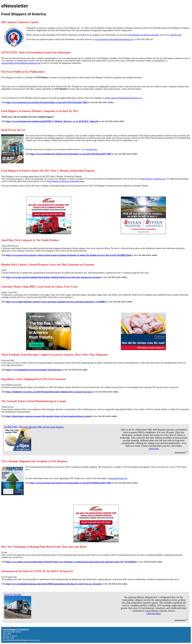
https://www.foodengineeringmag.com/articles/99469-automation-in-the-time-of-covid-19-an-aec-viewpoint (54, 584)
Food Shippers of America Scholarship (63, 181)
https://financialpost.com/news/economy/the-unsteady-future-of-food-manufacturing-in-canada (49, 416)
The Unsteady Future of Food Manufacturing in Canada (34, 401)
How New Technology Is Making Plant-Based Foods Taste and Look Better (44, 547)
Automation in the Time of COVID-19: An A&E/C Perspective (37, 571)
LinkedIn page (176, 35)
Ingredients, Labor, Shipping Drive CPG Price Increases (34, 379)
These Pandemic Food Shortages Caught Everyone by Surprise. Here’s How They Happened (54, 355)
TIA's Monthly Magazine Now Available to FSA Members (34, 461)
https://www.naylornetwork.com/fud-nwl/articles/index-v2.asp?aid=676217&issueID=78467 (47, 102)
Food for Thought (13, 595)
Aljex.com (154, 449)
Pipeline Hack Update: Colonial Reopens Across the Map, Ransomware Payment (48, 265)
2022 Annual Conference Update (20, 22)
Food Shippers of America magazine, (144, 35)
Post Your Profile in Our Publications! (23, 72)
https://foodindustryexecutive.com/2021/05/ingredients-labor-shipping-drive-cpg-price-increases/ (49, 392)
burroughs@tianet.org (118, 478)
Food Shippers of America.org (153, 179)
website (96, 35)
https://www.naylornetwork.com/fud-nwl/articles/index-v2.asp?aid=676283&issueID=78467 (71, 483)
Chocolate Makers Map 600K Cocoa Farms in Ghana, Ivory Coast (39, 287)
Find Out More (154, 613)
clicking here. (92, 149)
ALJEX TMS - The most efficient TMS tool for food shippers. (34, 427)
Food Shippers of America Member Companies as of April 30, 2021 (40, 111)
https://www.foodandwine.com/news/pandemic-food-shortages (34, 370)
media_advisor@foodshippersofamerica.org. (124, 98)
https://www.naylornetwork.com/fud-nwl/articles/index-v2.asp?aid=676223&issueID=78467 (71, 154)
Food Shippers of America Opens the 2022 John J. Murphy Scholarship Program (48, 171)
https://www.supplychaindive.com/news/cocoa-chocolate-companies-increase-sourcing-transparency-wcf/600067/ (56, 302)
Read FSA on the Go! (13, 130)
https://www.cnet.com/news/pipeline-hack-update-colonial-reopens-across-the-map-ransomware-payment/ (54, 277)
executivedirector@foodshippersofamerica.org (114, 39)
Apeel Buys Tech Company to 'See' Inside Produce (30, 240)
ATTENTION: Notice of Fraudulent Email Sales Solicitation (36, 53)
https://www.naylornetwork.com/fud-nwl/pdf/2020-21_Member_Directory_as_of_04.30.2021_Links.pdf (52, 121)
